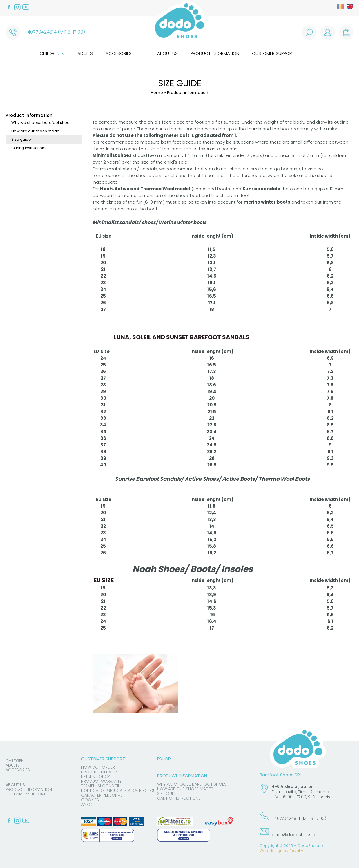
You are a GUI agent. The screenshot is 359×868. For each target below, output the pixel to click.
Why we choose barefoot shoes (41, 123)
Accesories (119, 53)
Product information (215, 53)
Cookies (90, 800)
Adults (85, 53)
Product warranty (101, 781)
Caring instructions (29, 148)
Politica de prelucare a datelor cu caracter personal (118, 793)
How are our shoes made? (37, 131)
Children (52, 53)
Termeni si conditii (100, 786)
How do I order (98, 767)
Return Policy (96, 777)
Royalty (296, 851)
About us (167, 53)
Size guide (21, 139)
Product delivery (99, 772)
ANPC (87, 804)
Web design (271, 851)
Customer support (273, 53)
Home (157, 93)
